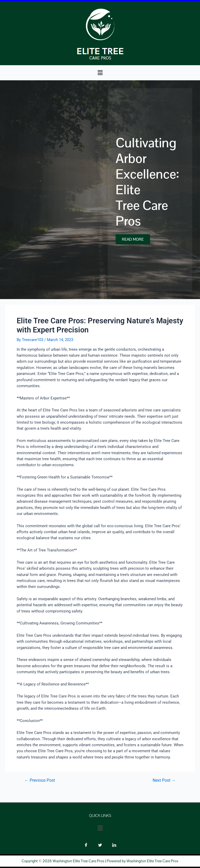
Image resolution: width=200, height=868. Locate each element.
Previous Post (40, 781)
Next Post (164, 781)
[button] (100, 73)
